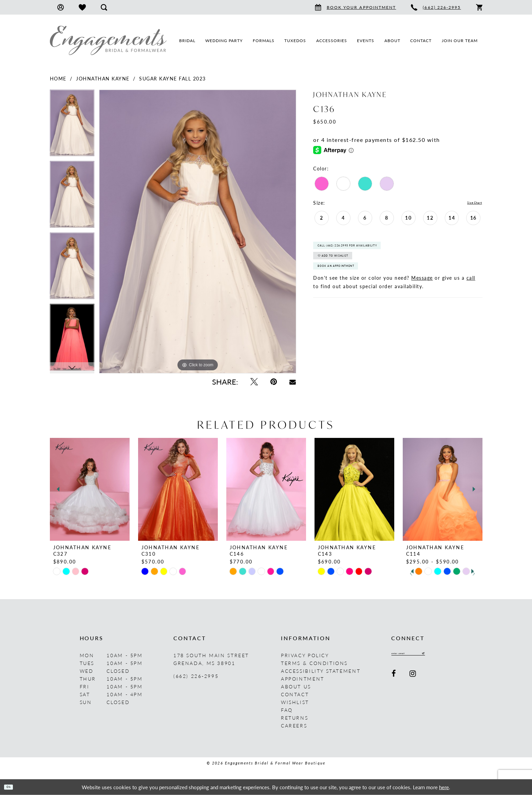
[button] (61, 7)
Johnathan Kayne (103, 78)
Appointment (303, 679)
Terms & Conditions (314, 663)
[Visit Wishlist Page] (82, 7)
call (471, 301)
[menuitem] (61, 7)
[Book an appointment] (356, 7)
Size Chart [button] (469, 203)
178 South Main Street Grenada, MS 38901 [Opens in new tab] (211, 659)
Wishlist (295, 702)
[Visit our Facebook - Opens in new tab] (394, 677)
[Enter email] (422, 655)
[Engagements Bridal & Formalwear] (108, 40)
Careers (294, 725)
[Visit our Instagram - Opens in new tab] (413, 677)
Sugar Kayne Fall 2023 (173, 78)
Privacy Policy (305, 655)
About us (296, 686)
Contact (295, 694)
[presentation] (90, 489)
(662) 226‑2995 (196, 676)
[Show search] (104, 7)
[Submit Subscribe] (448, 655)
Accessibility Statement (321, 671)
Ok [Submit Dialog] (13, 787)
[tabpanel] (72, 125)
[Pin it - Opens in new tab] (273, 382)
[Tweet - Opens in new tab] (254, 382)
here (444, 787)
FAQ (287, 710)
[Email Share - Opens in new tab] (293, 382)
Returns (294, 718)
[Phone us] (436, 7)
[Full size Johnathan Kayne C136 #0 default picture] (198, 232)
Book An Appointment (351, 286)
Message (422, 301)
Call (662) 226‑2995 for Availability (370, 251)
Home (58, 78)
